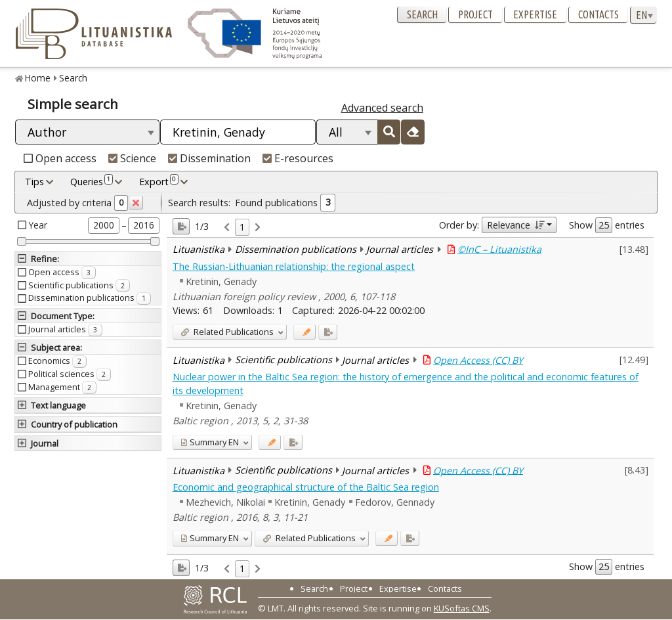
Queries (92, 181)
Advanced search (382, 108)
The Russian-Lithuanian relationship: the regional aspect (294, 266)
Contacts (598, 14)
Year (38, 225)
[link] (227, 228)
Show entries (607, 225)
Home (38, 78)
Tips (34, 182)
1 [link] (242, 227)
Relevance (515, 225)
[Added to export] (328, 332)
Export (159, 181)
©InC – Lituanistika (499, 249)
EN (210, 442)
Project (475, 14)
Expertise (535, 14)
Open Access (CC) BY (478, 360)
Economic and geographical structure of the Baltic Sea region (306, 487)
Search (422, 14)
